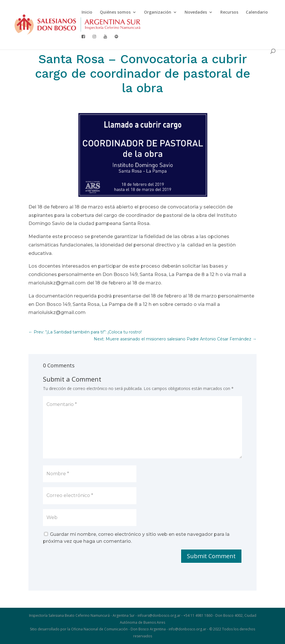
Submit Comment (211, 556)
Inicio (87, 12)
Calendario (257, 12)
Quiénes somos (115, 12)
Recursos (229, 12)
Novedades (196, 12)
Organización (158, 12)
